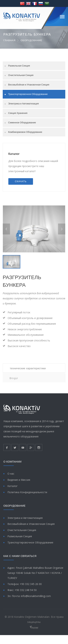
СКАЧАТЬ (21, 181)
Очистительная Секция (21, 75)
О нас (11, 477)
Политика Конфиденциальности (27, 496)
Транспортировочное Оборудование (28, 94)
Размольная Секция (19, 66)
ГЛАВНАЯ (10, 40)
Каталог (14, 154)
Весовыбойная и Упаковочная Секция (29, 85)
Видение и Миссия (19, 484)
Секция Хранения (18, 113)
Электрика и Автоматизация (23, 104)
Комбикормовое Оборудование (25, 132)
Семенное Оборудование (22, 123)
